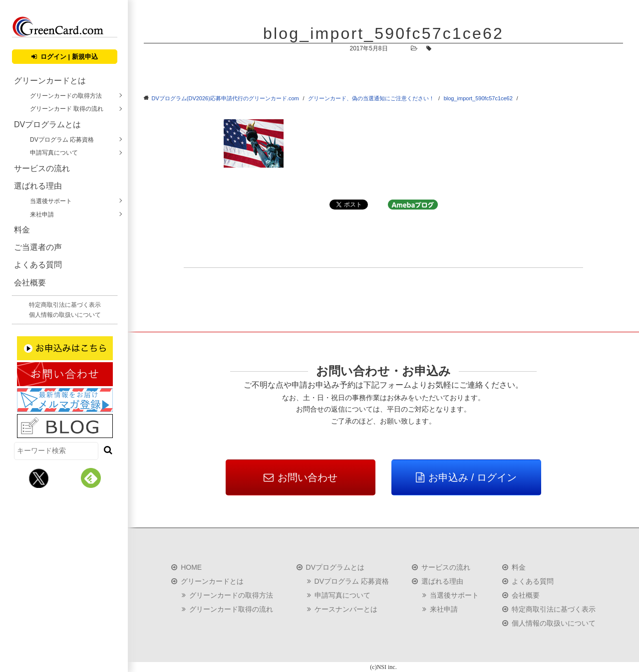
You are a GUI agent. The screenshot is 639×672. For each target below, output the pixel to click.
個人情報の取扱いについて (65, 315)
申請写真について (54, 153)
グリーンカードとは (50, 81)
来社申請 (42, 215)
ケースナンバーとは (346, 609)
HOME (191, 567)
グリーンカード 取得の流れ (67, 109)
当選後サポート (51, 201)
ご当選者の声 (38, 247)
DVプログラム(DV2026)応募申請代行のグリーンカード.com (225, 98)
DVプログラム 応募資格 (62, 140)
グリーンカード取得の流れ (231, 609)
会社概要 (30, 283)
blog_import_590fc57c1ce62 (478, 98)
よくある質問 (38, 265)
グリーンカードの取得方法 (66, 96)
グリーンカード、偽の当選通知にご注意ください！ (371, 98)
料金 (22, 230)
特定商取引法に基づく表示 (65, 305)
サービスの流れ (42, 168)
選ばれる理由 (38, 186)
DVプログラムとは (47, 124)
